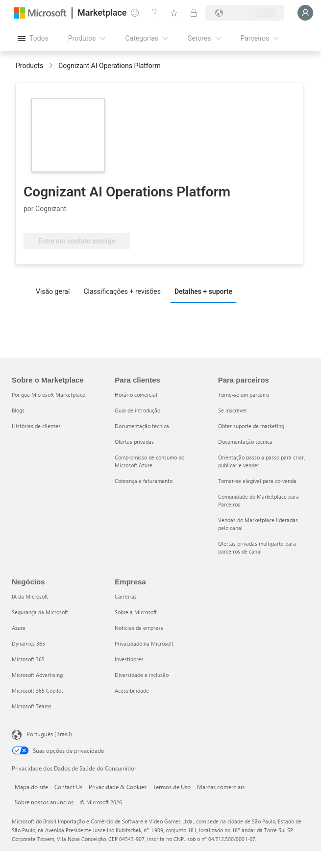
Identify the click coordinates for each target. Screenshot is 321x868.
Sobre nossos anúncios (44, 802)
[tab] (55, 291)
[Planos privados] (194, 13)
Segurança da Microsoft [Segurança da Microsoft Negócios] (40, 612)
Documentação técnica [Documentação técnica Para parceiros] (245, 442)
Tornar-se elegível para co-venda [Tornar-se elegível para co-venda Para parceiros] (257, 481)
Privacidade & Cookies (118, 787)
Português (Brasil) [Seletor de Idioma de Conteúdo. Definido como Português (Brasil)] (49, 734)
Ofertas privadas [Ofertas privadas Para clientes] (134, 442)
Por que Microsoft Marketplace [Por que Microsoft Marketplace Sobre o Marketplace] (49, 395)
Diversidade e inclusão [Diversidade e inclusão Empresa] (142, 675)
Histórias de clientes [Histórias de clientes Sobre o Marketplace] (36, 426)
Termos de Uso (172, 787)
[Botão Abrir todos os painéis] (33, 38)
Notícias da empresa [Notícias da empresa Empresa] (139, 628)
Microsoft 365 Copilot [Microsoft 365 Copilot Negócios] (37, 690)
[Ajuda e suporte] (154, 13)
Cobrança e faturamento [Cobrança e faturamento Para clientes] (144, 481)
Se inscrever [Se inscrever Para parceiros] (233, 410)
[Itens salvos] (174, 13)
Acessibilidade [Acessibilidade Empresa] (132, 690)
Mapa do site (31, 787)
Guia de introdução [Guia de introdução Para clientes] (137, 410)
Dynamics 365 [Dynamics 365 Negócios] (28, 643)
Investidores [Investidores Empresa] (129, 659)
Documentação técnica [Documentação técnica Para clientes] (142, 426)
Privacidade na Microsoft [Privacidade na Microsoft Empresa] (144, 643)
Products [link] (29, 66)
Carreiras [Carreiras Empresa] (126, 596)
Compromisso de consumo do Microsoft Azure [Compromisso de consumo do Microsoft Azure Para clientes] (149, 461)
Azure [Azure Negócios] (19, 628)
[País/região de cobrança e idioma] (245, 13)
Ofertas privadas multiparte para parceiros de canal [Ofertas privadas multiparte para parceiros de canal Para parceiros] (257, 547)
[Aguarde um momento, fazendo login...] (305, 13)
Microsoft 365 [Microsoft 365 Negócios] (28, 659)
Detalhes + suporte (203, 291)
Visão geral (53, 291)
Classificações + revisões (122, 291)
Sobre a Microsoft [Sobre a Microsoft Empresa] (136, 612)
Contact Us (68, 787)
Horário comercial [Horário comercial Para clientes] (136, 395)
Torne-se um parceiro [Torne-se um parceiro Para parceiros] (244, 395)
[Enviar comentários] (135, 13)
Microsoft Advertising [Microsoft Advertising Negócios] (37, 675)
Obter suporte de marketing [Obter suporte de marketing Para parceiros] (251, 426)
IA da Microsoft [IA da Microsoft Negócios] (30, 596)
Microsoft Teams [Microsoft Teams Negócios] (32, 706)
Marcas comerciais (221, 787)
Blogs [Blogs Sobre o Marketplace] (18, 410)
